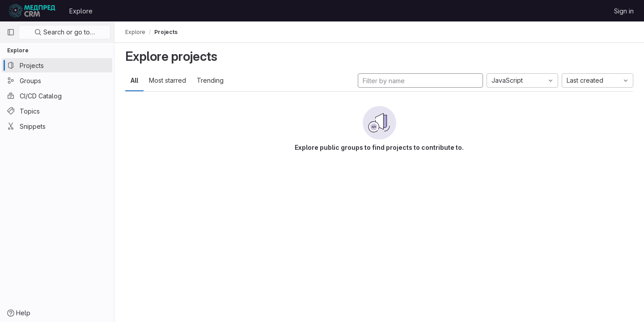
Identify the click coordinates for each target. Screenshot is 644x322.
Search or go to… (65, 32)
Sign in (624, 11)
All (134, 80)
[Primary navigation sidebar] (11, 32)
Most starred (167, 80)
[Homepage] (32, 11)
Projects (166, 32)
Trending (210, 80)
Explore (81, 11)
